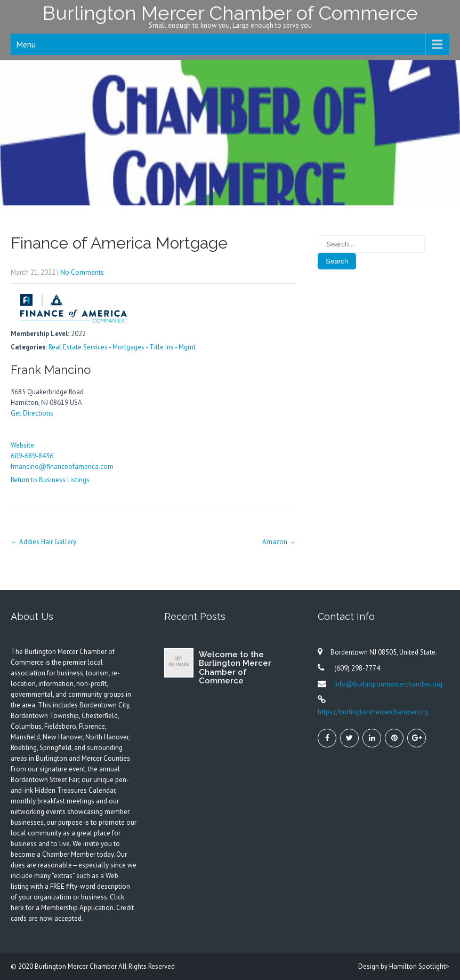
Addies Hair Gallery (43, 542)
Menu (26, 44)
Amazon (279, 542)
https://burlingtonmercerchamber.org (373, 712)
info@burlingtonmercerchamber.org (388, 684)
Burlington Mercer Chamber (76, 966)
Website (22, 445)
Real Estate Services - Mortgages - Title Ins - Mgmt (122, 347)
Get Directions (32, 413)
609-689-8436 (32, 456)
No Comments (82, 272)
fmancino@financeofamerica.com (62, 467)
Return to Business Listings (50, 480)
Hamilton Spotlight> (419, 966)
